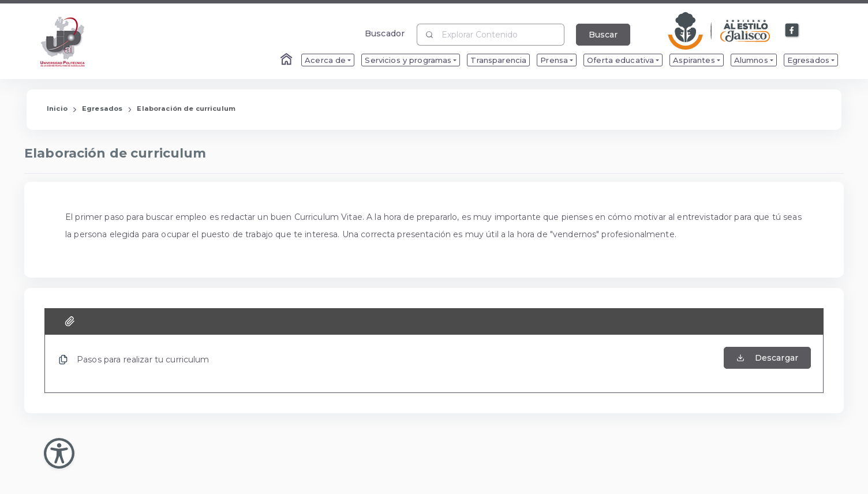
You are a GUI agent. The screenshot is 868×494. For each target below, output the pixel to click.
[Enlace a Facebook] (792, 31)
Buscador (385, 33)
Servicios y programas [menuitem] (408, 60)
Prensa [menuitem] (554, 60)
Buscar (603, 35)
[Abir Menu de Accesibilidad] (59, 453)
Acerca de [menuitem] (325, 60)
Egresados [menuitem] (808, 60)
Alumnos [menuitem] (751, 60)
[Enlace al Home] (287, 60)
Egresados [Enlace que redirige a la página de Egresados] (102, 108)
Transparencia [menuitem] (498, 60)
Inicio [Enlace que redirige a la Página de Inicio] (57, 108)
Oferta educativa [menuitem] (620, 60)
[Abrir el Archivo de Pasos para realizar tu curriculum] (767, 364)
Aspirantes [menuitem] (694, 60)
